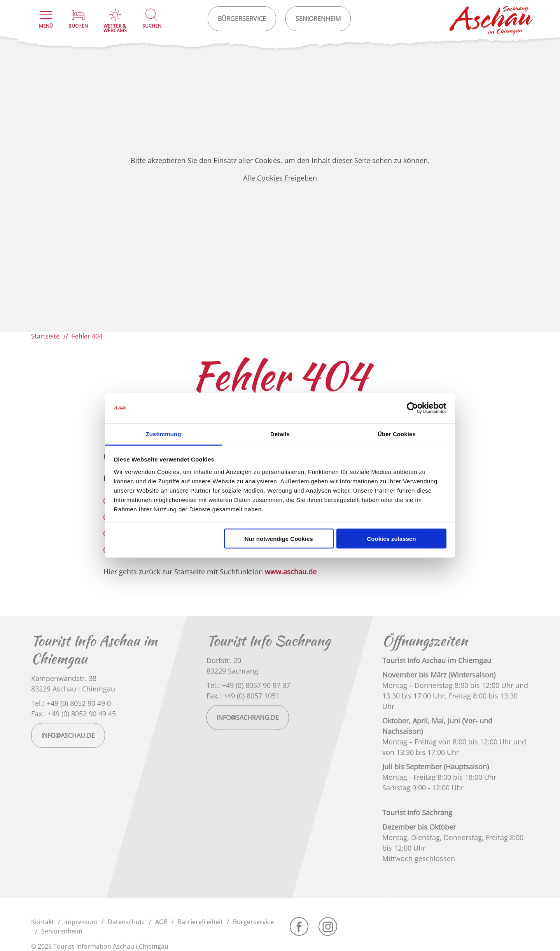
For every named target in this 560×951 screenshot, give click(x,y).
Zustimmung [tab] (164, 434)
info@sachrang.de (248, 718)
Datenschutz (126, 922)
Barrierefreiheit (200, 922)
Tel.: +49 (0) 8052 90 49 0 (71, 703)
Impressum (81, 922)
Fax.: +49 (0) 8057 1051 (243, 696)
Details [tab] (280, 434)
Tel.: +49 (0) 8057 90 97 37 (248, 685)
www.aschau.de (291, 572)
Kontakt (43, 922)
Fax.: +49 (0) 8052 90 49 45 (73, 714)
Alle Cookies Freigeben (280, 178)
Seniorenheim (62, 931)
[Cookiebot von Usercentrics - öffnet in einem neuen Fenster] (412, 408)
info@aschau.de (68, 735)
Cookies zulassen (391, 539)
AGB (161, 922)
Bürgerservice (253, 922)
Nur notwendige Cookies (279, 539)
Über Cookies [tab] (397, 434)
